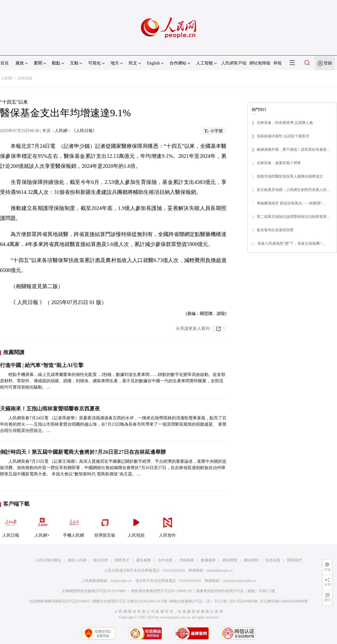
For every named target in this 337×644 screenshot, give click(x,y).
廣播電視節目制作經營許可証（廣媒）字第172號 (236, 591)
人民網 (6, 78)
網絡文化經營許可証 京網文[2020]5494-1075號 (130, 601)
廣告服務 (143, 560)
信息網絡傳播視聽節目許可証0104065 (60, 601)
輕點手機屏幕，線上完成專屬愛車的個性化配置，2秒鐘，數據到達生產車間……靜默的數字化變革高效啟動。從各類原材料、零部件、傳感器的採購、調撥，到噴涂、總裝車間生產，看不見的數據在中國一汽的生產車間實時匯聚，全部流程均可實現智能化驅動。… (113, 381)
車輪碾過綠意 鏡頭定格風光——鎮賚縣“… (291, 203)
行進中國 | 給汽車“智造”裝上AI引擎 (42, 365)
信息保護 (273, 560)
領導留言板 (105, 525)
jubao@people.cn (220, 570)
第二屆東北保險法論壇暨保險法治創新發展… (294, 217)
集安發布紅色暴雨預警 (275, 230)
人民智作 (167, 525)
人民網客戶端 (234, 63)
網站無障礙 (260, 63)
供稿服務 (187, 560)
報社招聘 (101, 560)
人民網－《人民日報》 (76, 131)
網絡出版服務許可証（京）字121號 (198, 601)
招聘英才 (122, 560)
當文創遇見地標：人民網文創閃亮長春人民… (294, 190)
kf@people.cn (121, 581)
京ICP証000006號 (244, 601)
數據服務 (208, 560)
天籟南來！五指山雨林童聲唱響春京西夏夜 (50, 409)
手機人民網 (73, 525)
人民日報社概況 (48, 560)
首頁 (4, 63)
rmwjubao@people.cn (239, 581)
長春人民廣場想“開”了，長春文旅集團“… (291, 243)
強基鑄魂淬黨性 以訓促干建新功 (283, 136)
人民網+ (42, 525)
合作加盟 (165, 560)
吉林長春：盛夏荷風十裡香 (279, 163)
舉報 (277, 63)
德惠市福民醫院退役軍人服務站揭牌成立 (290, 176)
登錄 (328, 63)
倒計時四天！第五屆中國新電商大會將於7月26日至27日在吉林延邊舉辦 (83, 452)
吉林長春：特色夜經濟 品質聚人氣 (285, 123)
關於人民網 (77, 560)
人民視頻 (136, 525)
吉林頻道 (25, 78)
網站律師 (251, 560)
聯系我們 (294, 560)
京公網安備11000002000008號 (284, 601)
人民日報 (11, 525)
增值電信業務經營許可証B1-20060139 (161, 591)
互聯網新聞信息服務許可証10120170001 (94, 591)
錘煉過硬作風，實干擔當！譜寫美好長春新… (294, 150)
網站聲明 (230, 560)
